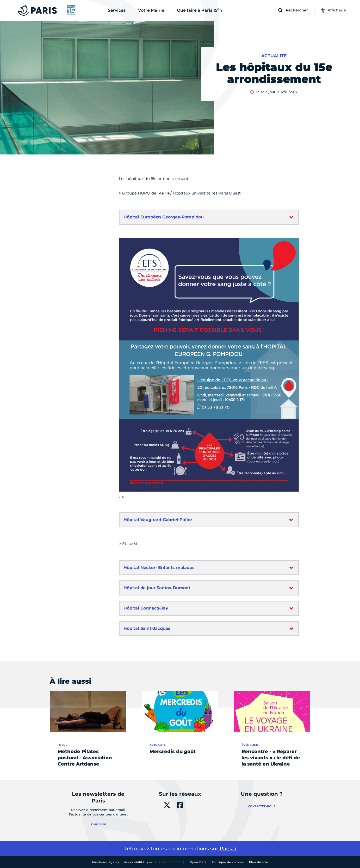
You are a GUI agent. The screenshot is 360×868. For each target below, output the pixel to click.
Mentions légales (106, 862)
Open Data (198, 862)
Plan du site (259, 862)
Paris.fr (228, 849)
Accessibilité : (154, 862)
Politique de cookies (228, 862)
